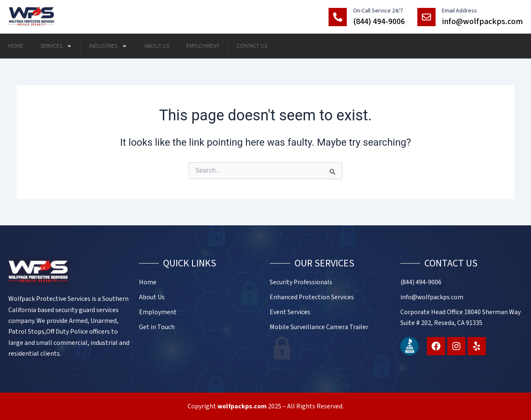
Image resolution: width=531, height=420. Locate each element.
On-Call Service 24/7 (378, 11)
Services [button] (56, 46)
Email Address (459, 11)
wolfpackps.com (242, 406)
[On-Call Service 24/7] (338, 17)
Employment (203, 46)
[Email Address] (426, 17)
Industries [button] (108, 46)
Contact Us (252, 46)
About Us (157, 46)
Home (16, 46)
